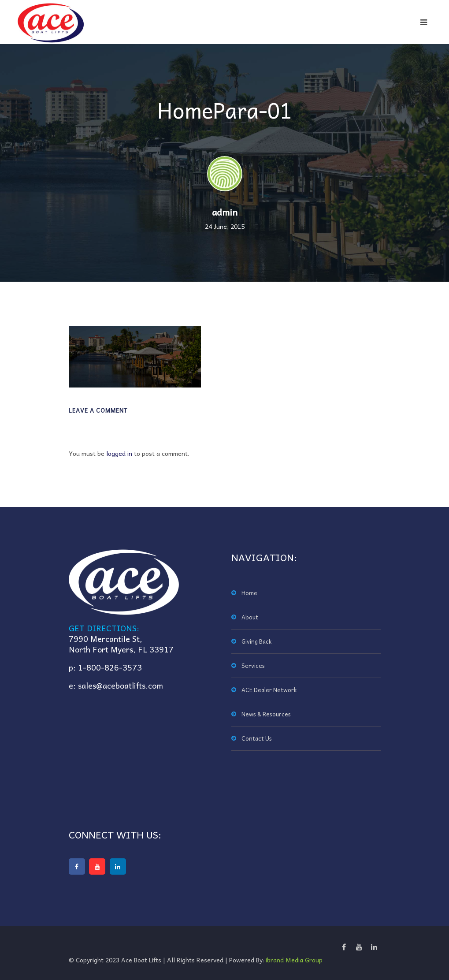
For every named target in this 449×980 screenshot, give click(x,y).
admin (225, 212)
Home (249, 593)
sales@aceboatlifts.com (121, 685)
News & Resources (266, 714)
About (250, 617)
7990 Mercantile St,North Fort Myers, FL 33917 (121, 644)
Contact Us (257, 738)
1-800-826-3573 (110, 667)
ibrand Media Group (294, 960)
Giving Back (256, 641)
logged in (119, 453)
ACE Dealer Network (269, 690)
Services (253, 665)
